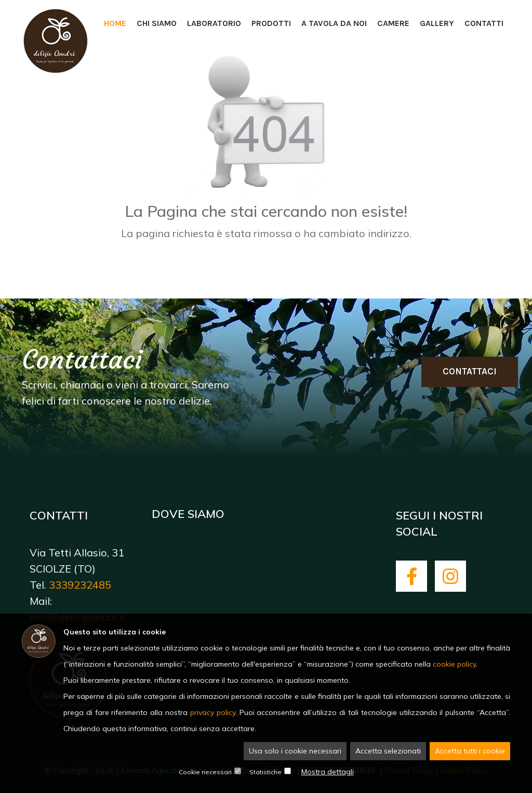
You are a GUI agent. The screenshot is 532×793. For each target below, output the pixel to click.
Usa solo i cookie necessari (295, 751)
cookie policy (454, 664)
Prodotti (271, 23)
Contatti (484, 23)
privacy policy (213, 712)
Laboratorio (214, 23)
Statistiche (265, 772)
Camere (393, 23)
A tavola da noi (334, 23)
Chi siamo (157, 23)
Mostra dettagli (328, 772)
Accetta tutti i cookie (470, 751)
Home (115, 23)
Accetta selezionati (388, 751)
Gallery (437, 23)
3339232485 (80, 585)
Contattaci (470, 371)
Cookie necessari (205, 772)
